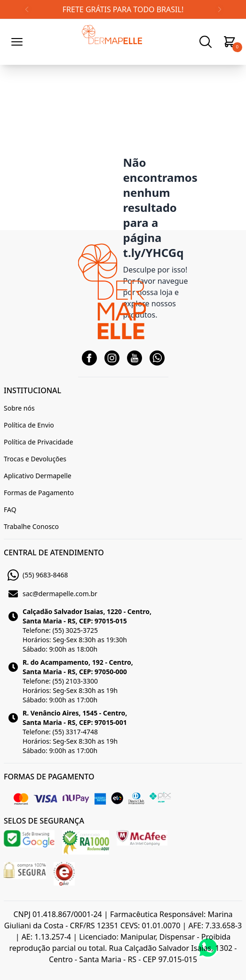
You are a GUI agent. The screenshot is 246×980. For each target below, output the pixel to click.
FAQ (10, 509)
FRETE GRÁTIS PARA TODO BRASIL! (123, 9)
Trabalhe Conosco (31, 526)
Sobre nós (19, 408)
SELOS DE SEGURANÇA (44, 821)
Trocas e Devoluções (35, 459)
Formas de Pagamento (39, 493)
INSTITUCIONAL (32, 390)
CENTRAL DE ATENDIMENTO (54, 552)
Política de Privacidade (38, 442)
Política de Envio (29, 425)
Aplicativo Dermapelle (38, 476)
